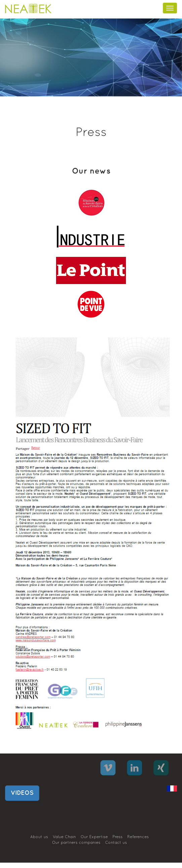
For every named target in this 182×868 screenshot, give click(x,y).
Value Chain (64, 837)
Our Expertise (94, 837)
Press (118, 837)
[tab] (91, 202)
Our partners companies (76, 843)
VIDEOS (22, 793)
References (138, 837)
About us (39, 837)
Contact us (116, 843)
